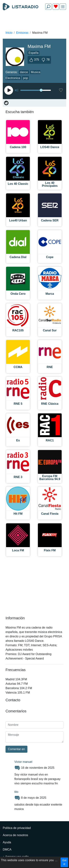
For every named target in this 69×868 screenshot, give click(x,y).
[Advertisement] (34, 21)
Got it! (64, 862)
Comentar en (16, 749)
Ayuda (7, 842)
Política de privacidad (17, 828)
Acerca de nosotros (15, 835)
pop (25, 78)
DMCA (7, 849)
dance (24, 72)
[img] (63, 7)
